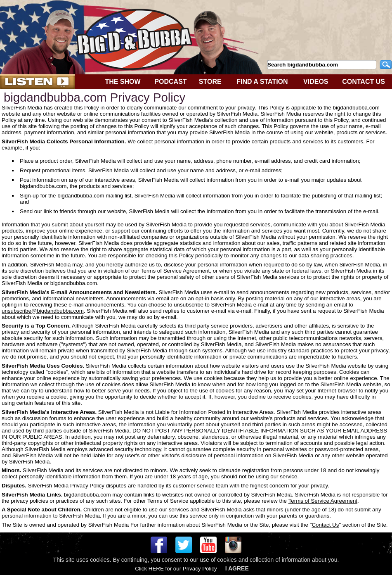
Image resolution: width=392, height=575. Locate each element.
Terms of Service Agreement (323, 501)
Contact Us (325, 525)
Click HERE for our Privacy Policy (176, 569)
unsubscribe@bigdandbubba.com (43, 311)
